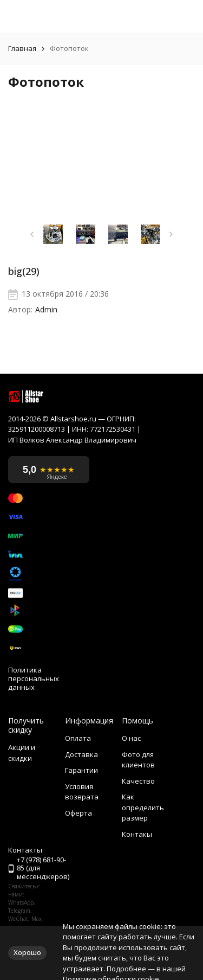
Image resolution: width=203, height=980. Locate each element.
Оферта (78, 813)
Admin (46, 310)
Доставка (81, 754)
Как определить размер (143, 807)
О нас (131, 738)
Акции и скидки (22, 753)
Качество (138, 781)
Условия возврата (82, 792)
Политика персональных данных (34, 679)
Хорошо (27, 952)
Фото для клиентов (138, 760)
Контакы (137, 834)
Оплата (78, 738)
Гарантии (81, 770)
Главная (22, 49)
